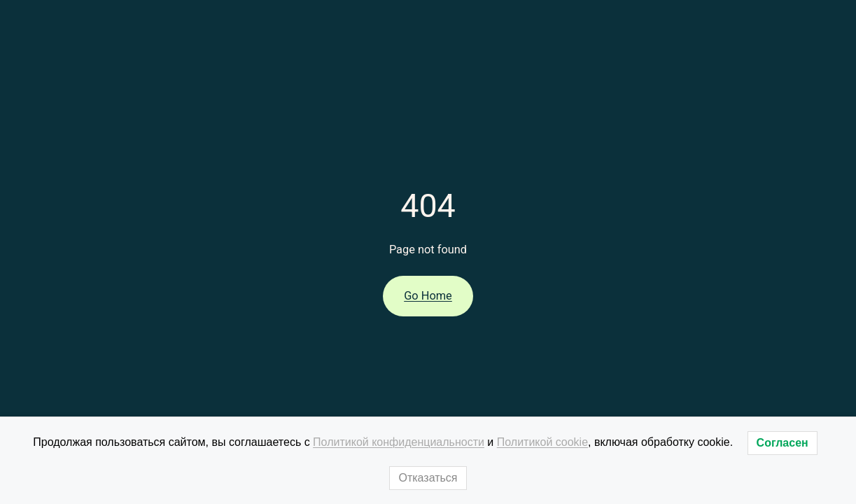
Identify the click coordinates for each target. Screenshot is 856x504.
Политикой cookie (542, 442)
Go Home (428, 296)
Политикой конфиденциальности (399, 442)
